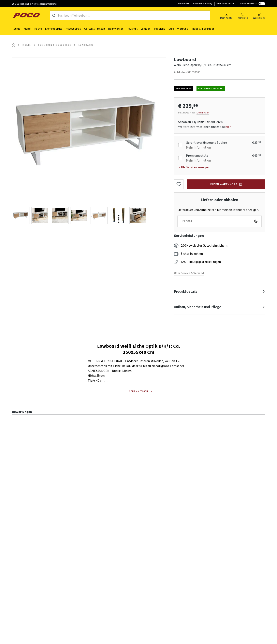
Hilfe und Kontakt (226, 4)
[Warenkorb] (259, 16)
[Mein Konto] (226, 16)
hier (228, 127)
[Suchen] (54, 16)
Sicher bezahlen (192, 254)
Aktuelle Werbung (203, 4)
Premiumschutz (197, 156)
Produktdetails (186, 292)
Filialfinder (183, 4)
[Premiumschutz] (180, 158)
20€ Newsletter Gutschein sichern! (205, 246)
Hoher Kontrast (252, 4)
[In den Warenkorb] (226, 184)
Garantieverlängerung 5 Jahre (206, 143)
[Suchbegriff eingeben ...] (134, 16)
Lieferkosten (203, 113)
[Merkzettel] (243, 16)
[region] (89, 141)
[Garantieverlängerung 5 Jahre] (180, 145)
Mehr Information (198, 148)
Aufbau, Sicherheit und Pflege (198, 307)
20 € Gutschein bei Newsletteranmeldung (34, 4)
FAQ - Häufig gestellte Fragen (201, 262)
